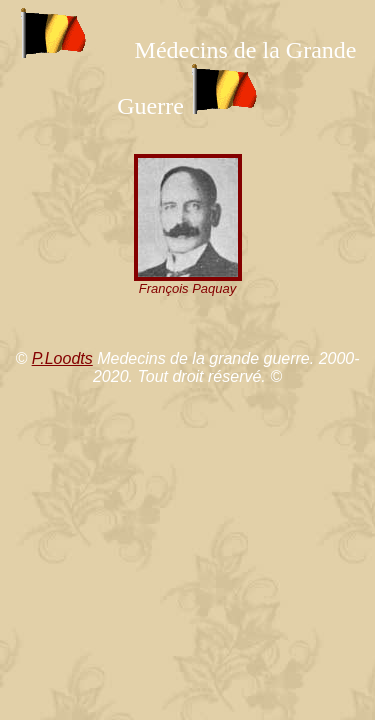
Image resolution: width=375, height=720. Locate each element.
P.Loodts (62, 358)
